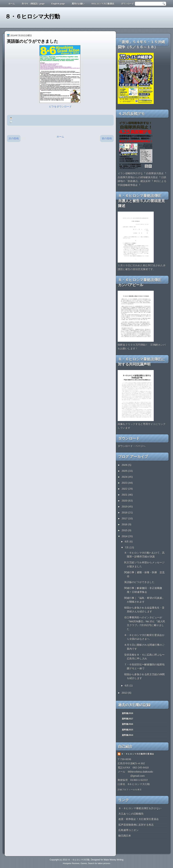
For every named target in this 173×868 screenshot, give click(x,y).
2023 (125, 483)
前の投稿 (107, 138)
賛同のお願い (78, 4)
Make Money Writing (113, 860)
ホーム (12, 4)
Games (84, 863)
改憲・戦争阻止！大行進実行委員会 (139, 819)
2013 (125, 693)
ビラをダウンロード (60, 107)
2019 (125, 507)
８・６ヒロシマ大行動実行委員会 (138, 754)
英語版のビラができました (139, 582)
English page (58, 4)
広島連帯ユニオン (128, 830)
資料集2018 (127, 713)
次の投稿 (14, 138)
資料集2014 (127, 735)
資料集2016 (127, 724)
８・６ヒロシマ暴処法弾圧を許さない (140, 808)
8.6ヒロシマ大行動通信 (103, 4)
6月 (127, 686)
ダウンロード (127, 4)
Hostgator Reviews (71, 863)
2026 (125, 465)
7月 (127, 548)
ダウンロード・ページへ (132, 446)
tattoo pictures (104, 863)
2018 (125, 513)
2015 (125, 530)
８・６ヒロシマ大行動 (32, 16)
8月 (127, 542)
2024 (125, 477)
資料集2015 (127, 730)
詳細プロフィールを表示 (130, 790)
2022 (125, 489)
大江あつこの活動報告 (131, 814)
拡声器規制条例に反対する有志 (136, 825)
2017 (125, 519)
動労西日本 (125, 836)
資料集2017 (127, 719)
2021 (125, 495)
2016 (125, 524)
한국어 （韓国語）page (33, 4)
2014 (125, 536)
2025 (125, 471)
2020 (125, 501)
